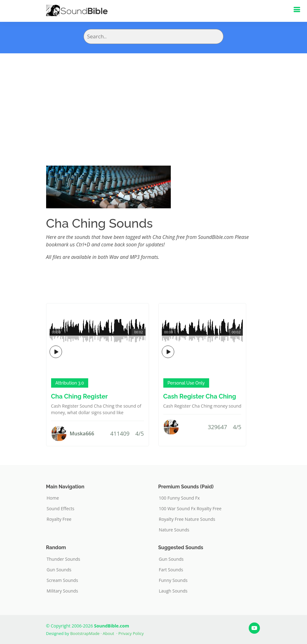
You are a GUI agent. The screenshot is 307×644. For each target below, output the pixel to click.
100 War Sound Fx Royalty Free (190, 509)
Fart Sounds (171, 570)
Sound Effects (61, 509)
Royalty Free (59, 519)
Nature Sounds (174, 530)
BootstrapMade (85, 633)
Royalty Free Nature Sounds (187, 519)
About (109, 633)
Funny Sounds (173, 580)
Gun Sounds (59, 570)
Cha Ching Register (79, 396)
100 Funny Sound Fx (179, 498)
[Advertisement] (153, 100)
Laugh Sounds (173, 591)
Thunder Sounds (64, 559)
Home (53, 498)
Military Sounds (62, 591)
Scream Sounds (62, 580)
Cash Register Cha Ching (200, 396)
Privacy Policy (131, 633)
